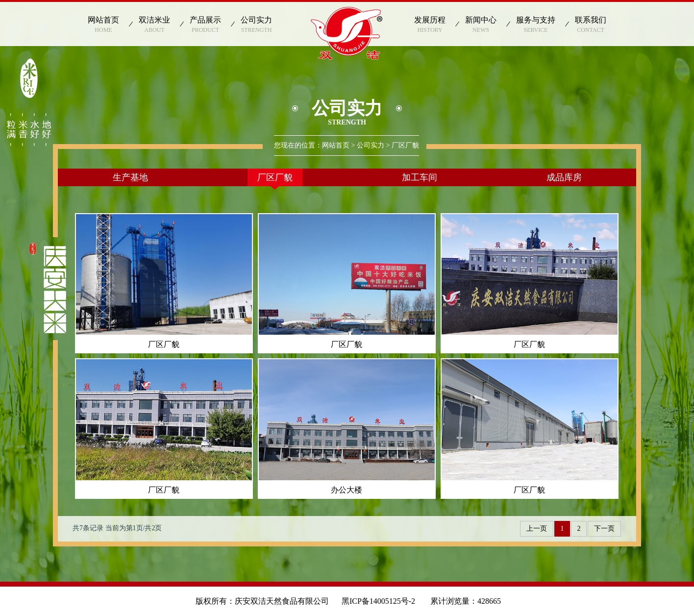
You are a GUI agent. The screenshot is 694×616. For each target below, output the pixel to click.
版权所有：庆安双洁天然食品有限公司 (262, 601)
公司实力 (371, 145)
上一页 (537, 529)
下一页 (604, 529)
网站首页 (336, 145)
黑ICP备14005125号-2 (382, 601)
